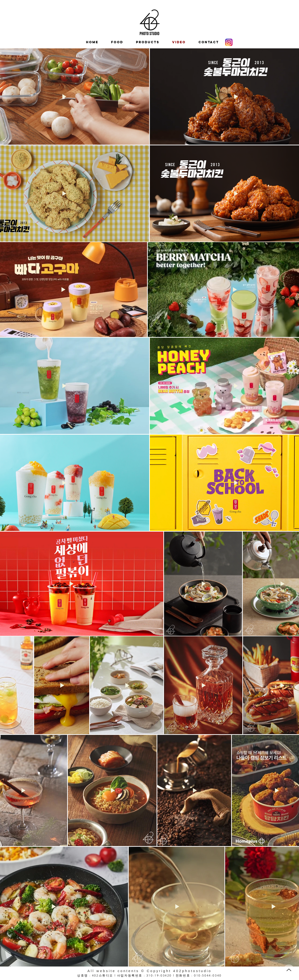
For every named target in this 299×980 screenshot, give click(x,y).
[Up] (289, 970)
